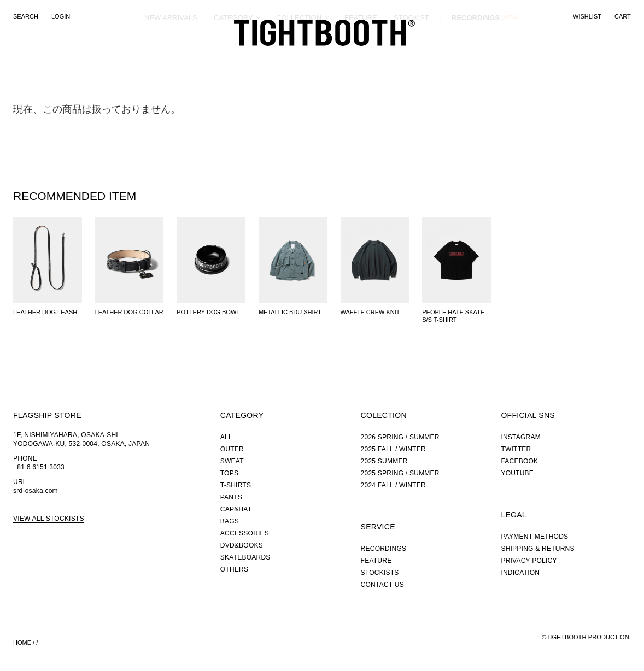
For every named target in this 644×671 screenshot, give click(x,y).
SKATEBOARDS (245, 557)
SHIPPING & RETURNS (537, 549)
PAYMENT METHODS (534, 537)
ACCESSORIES (245, 533)
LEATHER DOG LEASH (45, 312)
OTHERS (234, 569)
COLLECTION (299, 57)
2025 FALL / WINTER (393, 449)
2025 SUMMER (384, 461)
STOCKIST (411, 57)
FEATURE (361, 57)
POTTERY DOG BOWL (208, 312)
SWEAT (232, 461)
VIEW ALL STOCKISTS (49, 519)
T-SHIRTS (236, 485)
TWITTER (516, 449)
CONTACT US (382, 585)
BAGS (230, 521)
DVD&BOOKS (242, 545)
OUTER (232, 449)
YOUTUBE (517, 473)
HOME (22, 643)
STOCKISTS (380, 573)
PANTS (231, 497)
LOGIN (61, 16)
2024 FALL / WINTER (393, 485)
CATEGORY (233, 57)
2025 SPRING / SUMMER (400, 473)
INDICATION (520, 573)
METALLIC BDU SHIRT (290, 312)
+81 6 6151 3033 (39, 467)
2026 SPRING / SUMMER (400, 437)
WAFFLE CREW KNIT (370, 312)
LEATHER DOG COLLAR (129, 312)
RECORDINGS (476, 57)
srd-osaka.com (36, 491)
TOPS (229, 473)
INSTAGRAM (521, 437)
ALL (226, 437)
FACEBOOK (519, 461)
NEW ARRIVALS (171, 57)
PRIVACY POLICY (529, 561)
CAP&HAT (236, 509)
